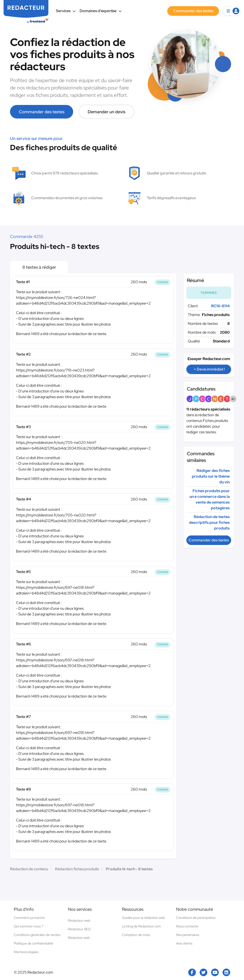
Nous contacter (187, 926)
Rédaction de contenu (29, 869)
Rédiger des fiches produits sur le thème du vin (211, 476)
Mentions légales (26, 952)
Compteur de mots (136, 935)
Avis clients (184, 943)
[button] (232, 11)
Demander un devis (107, 112)
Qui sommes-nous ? (28, 926)
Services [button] (66, 11)
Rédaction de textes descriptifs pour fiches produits (209, 522)
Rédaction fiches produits (77, 869)
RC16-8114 (220, 306)
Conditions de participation (196, 918)
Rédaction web (79, 938)
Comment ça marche (29, 918)
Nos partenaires (188, 935)
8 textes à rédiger (39, 267)
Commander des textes (42, 112)
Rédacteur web (79, 921)
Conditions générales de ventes (37, 935)
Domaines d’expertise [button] (101, 11)
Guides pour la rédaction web (143, 918)
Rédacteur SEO (79, 929)
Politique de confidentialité (33, 943)
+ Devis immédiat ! (209, 369)
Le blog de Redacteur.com (141, 926)
